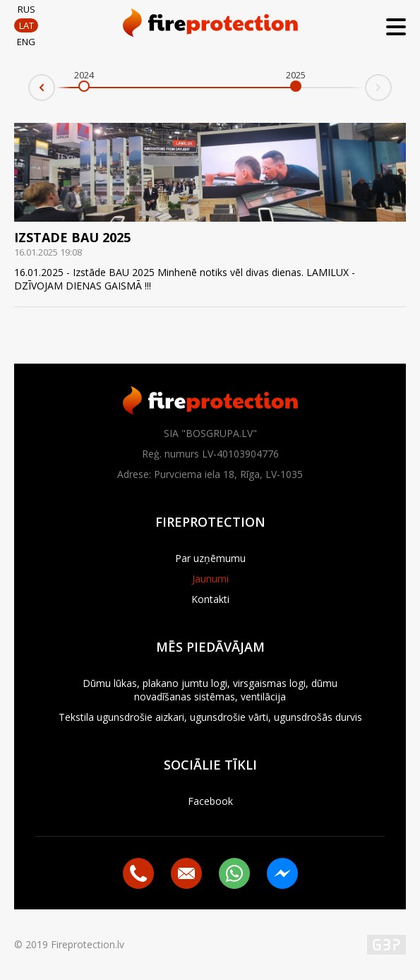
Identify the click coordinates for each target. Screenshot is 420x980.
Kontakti (210, 599)
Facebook (210, 801)
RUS (26, 9)
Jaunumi (210, 579)
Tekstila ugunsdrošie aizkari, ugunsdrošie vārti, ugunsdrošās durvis (210, 717)
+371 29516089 (138, 873)
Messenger (282, 873)
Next (391, 83)
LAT (26, 25)
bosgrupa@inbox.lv (186, 873)
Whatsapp (234, 873)
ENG (26, 42)
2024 (84, 75)
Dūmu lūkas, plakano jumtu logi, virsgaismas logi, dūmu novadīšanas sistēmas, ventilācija (210, 690)
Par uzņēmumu (210, 558)
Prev (29, 92)
